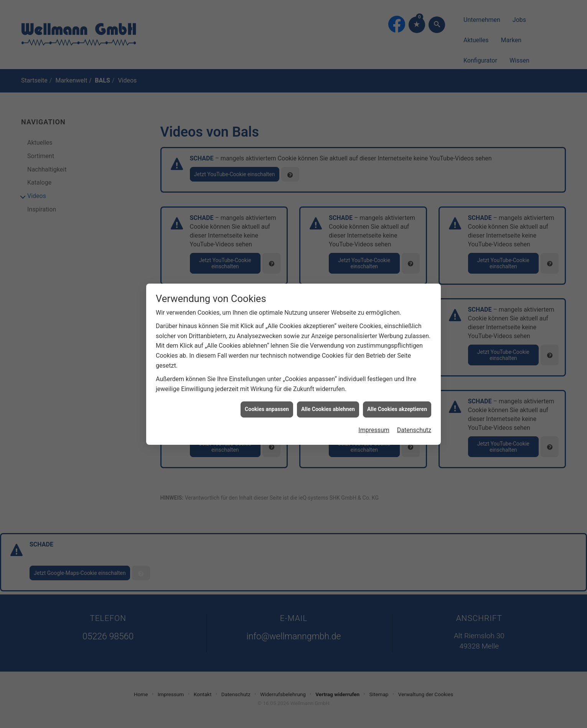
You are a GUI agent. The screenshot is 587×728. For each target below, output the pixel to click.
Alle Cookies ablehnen (328, 397)
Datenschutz (414, 417)
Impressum (374, 417)
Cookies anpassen (267, 397)
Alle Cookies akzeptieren (397, 397)
